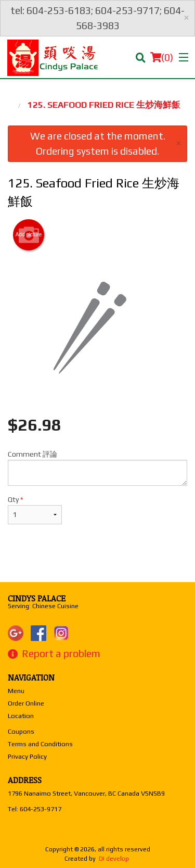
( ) (162, 57)
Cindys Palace (37, 598)
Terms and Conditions (40, 744)
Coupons (21, 731)
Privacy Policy (27, 756)
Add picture (29, 235)
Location (21, 716)
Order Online (26, 703)
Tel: (35, 809)
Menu (16, 691)
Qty (35, 510)
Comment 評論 (97, 468)
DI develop (114, 859)
